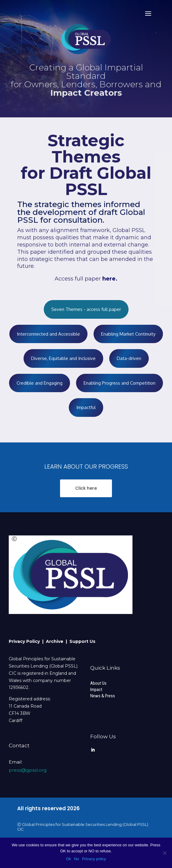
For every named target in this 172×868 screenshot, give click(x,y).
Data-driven (129, 358)
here (108, 279)
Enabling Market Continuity (128, 334)
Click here (86, 488)
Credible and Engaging (40, 383)
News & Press (103, 696)
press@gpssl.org (28, 770)
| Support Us (81, 641)
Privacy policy (94, 859)
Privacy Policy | (27, 641)
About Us (98, 683)
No (76, 859)
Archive (56, 641)
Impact (96, 690)
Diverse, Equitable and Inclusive (63, 358)
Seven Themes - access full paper (86, 309)
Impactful (86, 407)
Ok (69, 859)
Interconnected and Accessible (48, 334)
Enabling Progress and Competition (119, 383)
